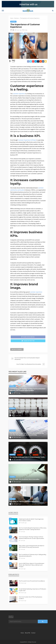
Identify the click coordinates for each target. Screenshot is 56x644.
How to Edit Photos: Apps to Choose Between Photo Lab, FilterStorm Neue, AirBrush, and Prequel (32, 565)
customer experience (19, 94)
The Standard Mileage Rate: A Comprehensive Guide (27, 457)
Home (22, 633)
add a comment (17, 349)
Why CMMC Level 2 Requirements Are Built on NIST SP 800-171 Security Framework (32, 546)
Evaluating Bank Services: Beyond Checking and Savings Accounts (25, 412)
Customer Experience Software (27, 140)
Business (13, 22)
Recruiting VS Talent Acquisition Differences (24, 501)
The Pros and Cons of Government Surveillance (32, 581)
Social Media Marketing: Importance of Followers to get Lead (32, 590)
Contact (33, 633)
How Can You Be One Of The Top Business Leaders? (30, 598)
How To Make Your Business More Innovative (24, 479)
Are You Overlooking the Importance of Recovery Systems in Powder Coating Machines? (33, 529)
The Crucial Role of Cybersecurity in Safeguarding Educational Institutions (32, 555)
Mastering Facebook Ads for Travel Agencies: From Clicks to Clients (31, 520)
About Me (27, 633)
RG (13, 30)
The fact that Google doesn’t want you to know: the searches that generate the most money (27, 434)
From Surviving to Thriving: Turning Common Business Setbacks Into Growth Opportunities (27, 390)
